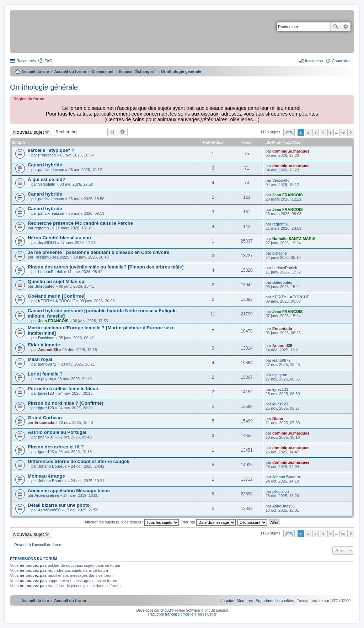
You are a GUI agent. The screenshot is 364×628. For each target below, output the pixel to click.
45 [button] (343, 132)
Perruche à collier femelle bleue (63, 388)
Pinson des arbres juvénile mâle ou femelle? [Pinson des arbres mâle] (106, 267)
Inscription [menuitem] (314, 61)
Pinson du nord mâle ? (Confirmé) (65, 403)
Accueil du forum (70, 71)
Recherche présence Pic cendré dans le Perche (80, 223)
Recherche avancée (346, 27)
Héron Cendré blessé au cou (59, 238)
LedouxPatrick (50, 272)
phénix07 (46, 437)
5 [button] (331, 132)
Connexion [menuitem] (341, 61)
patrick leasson (51, 170)
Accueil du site (35, 71)
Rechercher (336, 27)
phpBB (166, 610)
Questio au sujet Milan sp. (57, 281)
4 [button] (323, 132)
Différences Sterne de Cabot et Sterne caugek (79, 461)
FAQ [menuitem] (48, 61)
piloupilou (280, 491)
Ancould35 (48, 350)
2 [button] (308, 132)
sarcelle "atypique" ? (51, 150)
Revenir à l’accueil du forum (38, 545)
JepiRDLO (47, 243)
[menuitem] (275, 601)
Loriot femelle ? (45, 374)
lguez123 (46, 393)
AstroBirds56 (49, 510)
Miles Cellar (207, 614)
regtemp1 (43, 228)
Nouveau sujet (29, 132)
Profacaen (47, 155)
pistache (280, 253)
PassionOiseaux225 (52, 257)
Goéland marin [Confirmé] (57, 296)
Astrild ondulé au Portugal (57, 432)
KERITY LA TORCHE (57, 301)
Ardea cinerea (47, 495)
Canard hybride (45, 165)
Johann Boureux (52, 466)
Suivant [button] (351, 132)
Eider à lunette (44, 345)
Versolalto (47, 184)
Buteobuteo (44, 286)
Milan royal (40, 359)
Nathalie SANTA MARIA (294, 239)
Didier (278, 419)
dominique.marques (291, 151)
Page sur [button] (289, 132)
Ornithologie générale (44, 87)
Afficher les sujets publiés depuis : (132, 522)
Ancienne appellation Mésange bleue (69, 491)
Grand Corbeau (45, 418)
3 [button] (316, 132)
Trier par (208, 522)
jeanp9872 (47, 364)
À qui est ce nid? (47, 179)
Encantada (282, 329)
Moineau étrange (46, 476)
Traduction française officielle (170, 614)
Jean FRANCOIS (288, 195)
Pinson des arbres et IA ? (56, 447)
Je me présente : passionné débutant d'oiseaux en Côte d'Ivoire (98, 252)
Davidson (46, 338)
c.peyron (45, 379)
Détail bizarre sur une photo (59, 505)
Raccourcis (26, 61)
